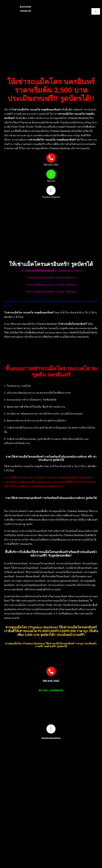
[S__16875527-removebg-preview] (79, 857)
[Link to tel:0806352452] (51, 158)
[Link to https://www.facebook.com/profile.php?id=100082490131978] (51, 190)
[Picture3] (27, 857)
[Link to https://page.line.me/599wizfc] (51, 174)
